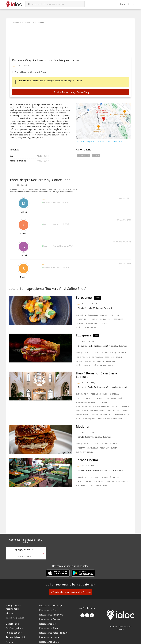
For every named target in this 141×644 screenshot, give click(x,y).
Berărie (121, 398)
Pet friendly (103, 323)
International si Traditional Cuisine (96, 411)
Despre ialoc (12, 624)
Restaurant (118, 319)
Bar (128, 482)
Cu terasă (115, 394)
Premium (94, 319)
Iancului (41, 22)
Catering (115, 406)
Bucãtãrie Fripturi (122, 415)
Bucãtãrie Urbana (83, 365)
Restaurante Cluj (48, 610)
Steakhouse (103, 402)
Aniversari (94, 415)
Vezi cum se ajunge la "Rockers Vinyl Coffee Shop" (100, 142)
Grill (78, 411)
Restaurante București (51, 606)
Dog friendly (92, 323)
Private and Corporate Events (88, 406)
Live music (116, 411)
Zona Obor (109, 482)
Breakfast (80, 361)
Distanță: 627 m (82, 477)
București (17, 22)
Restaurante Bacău (49, 642)
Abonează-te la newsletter (24, 553)
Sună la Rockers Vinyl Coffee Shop (70, 92)
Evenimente (80, 486)
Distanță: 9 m (81, 315)
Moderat (80, 448)
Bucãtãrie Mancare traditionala (111, 419)
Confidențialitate (14, 628)
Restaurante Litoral (49, 637)
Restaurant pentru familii (86, 402)
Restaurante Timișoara (51, 615)
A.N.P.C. (10, 642)
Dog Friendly (82, 319)
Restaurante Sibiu (48, 628)
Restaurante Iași (48, 624)
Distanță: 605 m (82, 444)
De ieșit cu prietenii (118, 353)
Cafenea (96, 156)
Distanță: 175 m (82, 353)
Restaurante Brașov (50, 619)
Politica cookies (14, 633)
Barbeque (105, 406)
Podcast (11, 613)
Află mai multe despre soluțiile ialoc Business (71, 592)
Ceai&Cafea (124, 406)
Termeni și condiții (15, 637)
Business (100, 361)
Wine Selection (82, 415)
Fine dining (114, 315)
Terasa (125, 411)
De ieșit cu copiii (83, 357)
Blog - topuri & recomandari (14, 607)
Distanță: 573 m (82, 394)
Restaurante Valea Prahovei (54, 633)
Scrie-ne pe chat (15, 618)
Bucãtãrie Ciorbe (107, 415)
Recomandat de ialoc (97, 315)
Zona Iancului (83, 156)
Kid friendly (90, 361)
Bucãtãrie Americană (84, 452)
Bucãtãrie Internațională (102, 365)
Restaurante (29, 22)
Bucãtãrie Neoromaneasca (87, 327)
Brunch (119, 357)
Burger (114, 448)
